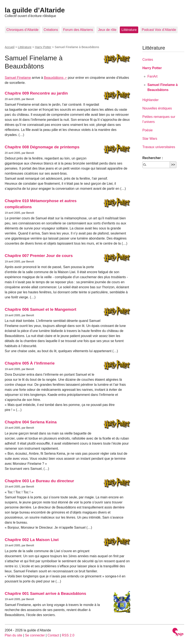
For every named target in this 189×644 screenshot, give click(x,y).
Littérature (129, 30)
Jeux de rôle (107, 30)
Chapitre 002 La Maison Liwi (32, 540)
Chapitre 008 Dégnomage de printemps (42, 147)
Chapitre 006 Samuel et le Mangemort (41, 309)
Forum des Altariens (78, 30)
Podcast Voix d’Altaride (159, 30)
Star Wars (150, 139)
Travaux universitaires (159, 147)
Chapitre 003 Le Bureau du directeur (40, 481)
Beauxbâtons (54, 78)
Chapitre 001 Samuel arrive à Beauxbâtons (46, 593)
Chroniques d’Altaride (23, 30)
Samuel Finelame (18, 78)
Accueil (10, 47)
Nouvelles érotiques (157, 108)
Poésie (148, 130)
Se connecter (35, 635)
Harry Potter (43, 47)
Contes (148, 60)
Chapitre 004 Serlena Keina (31, 422)
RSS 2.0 (68, 635)
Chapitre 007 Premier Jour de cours (39, 256)
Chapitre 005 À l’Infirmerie (30, 363)
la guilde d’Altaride (35, 10)
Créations (51, 30)
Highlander (151, 100)
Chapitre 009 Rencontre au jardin (36, 93)
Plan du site (14, 635)
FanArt (153, 76)
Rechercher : (153, 158)
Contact (53, 635)
